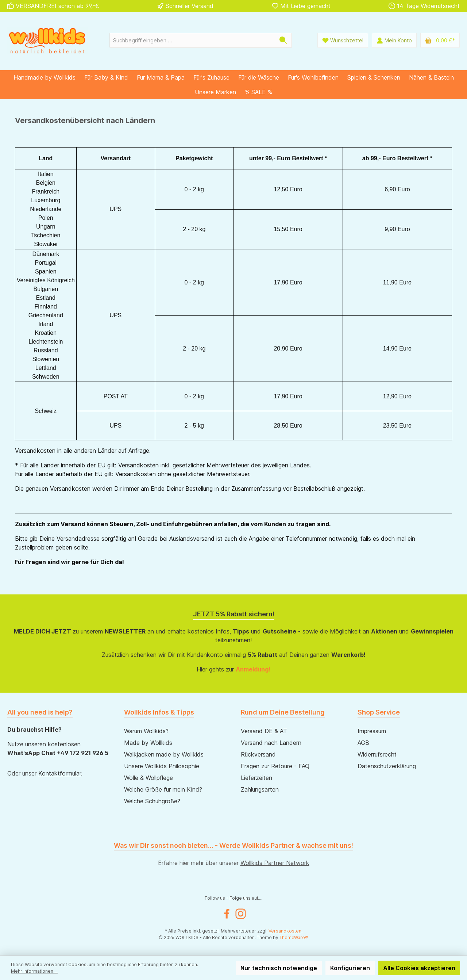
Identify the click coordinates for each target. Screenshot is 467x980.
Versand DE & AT (264, 731)
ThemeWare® (294, 937)
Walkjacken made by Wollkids (164, 754)
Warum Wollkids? (146, 731)
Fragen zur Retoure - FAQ (275, 766)
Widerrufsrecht (377, 754)
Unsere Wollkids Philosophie (162, 766)
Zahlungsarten (260, 789)
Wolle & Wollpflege (148, 778)
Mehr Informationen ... (34, 971)
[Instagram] (241, 914)
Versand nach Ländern (271, 743)
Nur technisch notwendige (279, 968)
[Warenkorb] (440, 40)
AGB (363, 743)
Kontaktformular (60, 773)
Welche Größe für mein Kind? (163, 789)
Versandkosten (285, 931)
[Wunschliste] (343, 40)
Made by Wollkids (148, 743)
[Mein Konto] (394, 40)
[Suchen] (283, 40)
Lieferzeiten (256, 778)
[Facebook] (227, 914)
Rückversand (258, 754)
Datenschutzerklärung (387, 766)
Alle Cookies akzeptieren (419, 968)
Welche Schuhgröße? (152, 801)
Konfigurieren (350, 968)
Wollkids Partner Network (275, 863)
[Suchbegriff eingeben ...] (192, 40)
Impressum (372, 731)
